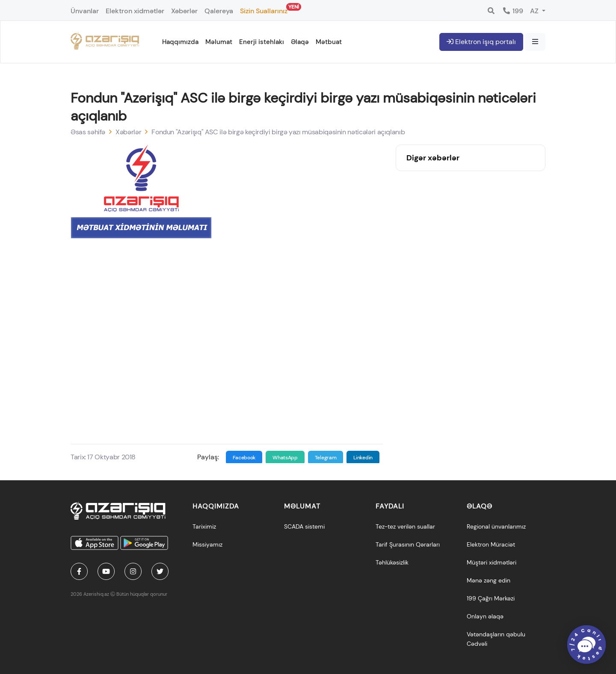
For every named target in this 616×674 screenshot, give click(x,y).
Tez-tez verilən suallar (405, 526)
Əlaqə (300, 42)
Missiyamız (207, 544)
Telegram (326, 458)
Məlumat (219, 42)
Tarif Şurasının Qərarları (408, 544)
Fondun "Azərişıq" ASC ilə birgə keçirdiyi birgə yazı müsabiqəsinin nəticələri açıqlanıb (278, 132)
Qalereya (219, 11)
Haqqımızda (180, 42)
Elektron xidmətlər (135, 11)
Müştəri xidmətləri (492, 562)
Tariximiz (204, 526)
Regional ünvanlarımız (496, 526)
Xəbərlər (184, 11)
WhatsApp (285, 458)
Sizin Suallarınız (264, 9)
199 (513, 11)
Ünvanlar (85, 11)
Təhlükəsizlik (392, 562)
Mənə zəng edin (489, 580)
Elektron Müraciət (491, 544)
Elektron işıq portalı (481, 42)
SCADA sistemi (304, 526)
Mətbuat (329, 42)
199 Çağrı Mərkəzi (491, 598)
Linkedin (363, 458)
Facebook (244, 458)
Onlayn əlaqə (485, 616)
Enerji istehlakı (262, 42)
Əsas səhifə (88, 132)
